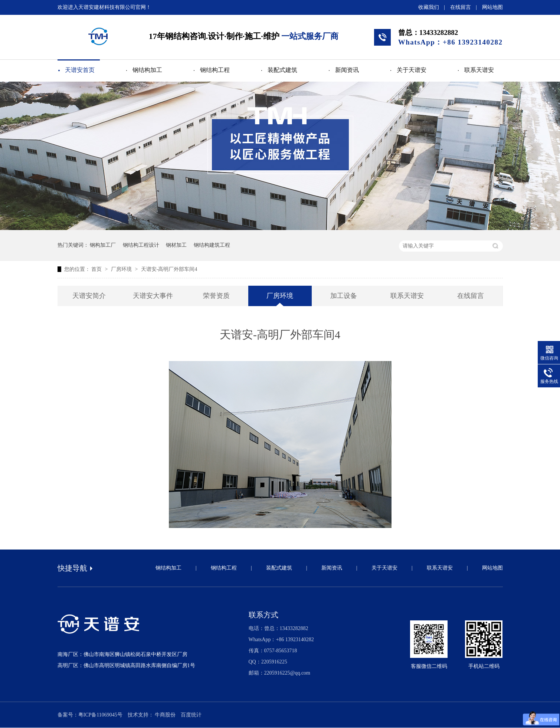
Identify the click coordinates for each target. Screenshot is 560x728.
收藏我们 (429, 7)
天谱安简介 (89, 296)
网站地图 (492, 7)
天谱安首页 (80, 70)
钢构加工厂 (103, 245)
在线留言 (461, 7)
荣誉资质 (216, 296)
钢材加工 (176, 245)
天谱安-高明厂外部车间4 (169, 269)
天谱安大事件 (153, 296)
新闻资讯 (347, 70)
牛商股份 (165, 715)
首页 (97, 269)
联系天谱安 (479, 70)
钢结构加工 (147, 70)
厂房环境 (122, 269)
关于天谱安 (412, 70)
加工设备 (344, 296)
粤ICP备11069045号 (100, 715)
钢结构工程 (215, 70)
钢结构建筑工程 (212, 245)
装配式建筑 (282, 70)
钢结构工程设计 (141, 245)
